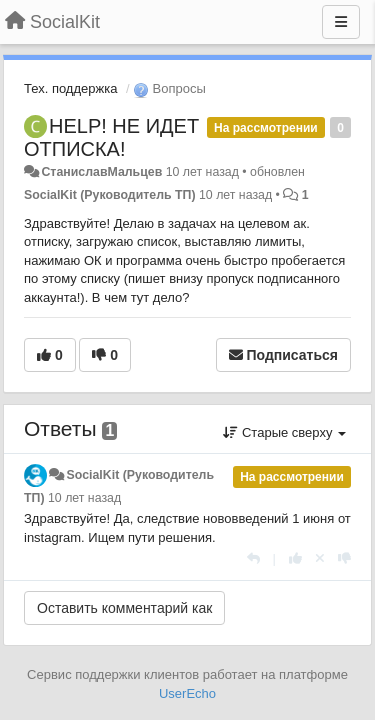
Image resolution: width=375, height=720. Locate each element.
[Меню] (341, 22)
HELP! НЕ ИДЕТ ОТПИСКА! (111, 137)
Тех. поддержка (70, 88)
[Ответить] (253, 558)
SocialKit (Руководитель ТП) (110, 195)
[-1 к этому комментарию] (344, 558)
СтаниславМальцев (101, 172)
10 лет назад (84, 498)
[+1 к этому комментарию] (295, 558)
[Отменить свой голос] (320, 558)
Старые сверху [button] (284, 432)
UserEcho (187, 693)
